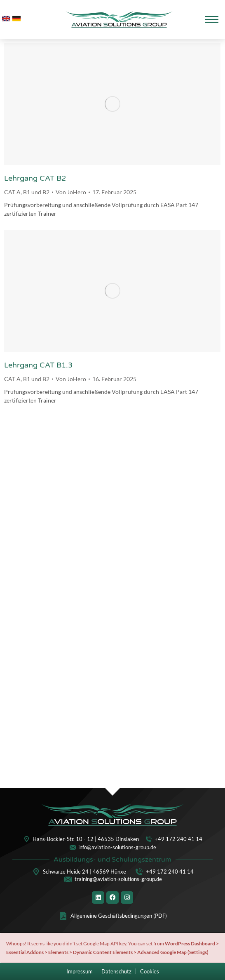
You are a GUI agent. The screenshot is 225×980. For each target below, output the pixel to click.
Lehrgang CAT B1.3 (38, 365)
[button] (150, 972)
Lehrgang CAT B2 (35, 178)
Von (71, 192)
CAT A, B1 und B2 (27, 192)
